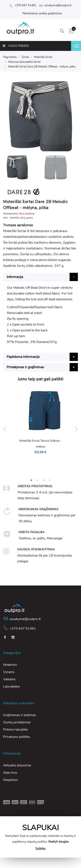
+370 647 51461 (23, 5)
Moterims (10, 665)
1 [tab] (31, 480)
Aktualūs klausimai (17, 765)
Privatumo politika (16, 737)
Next (76, 429)
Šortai (25, 57)
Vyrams (9, 672)
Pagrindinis (10, 57)
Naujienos (10, 780)
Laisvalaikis (12, 686)
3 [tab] (44, 480)
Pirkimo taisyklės (16, 730)
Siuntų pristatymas (17, 722)
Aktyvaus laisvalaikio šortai (24, 62)
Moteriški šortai (43, 57)
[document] (40, 837)
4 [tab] (50, 480)
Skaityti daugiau (58, 842)
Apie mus (10, 773)
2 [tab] (37, 480)
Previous (5, 429)
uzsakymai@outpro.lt (55, 5)
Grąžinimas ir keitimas (20, 715)
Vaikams (9, 679)
